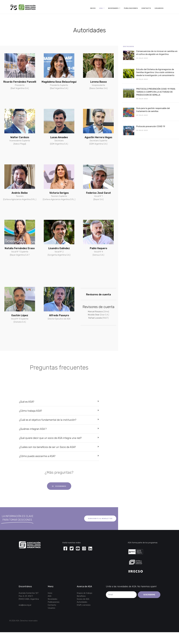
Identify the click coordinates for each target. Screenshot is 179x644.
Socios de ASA (83, 599)
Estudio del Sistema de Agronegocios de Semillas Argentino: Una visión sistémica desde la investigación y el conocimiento (155, 72)
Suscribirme (149, 595)
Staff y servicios (84, 605)
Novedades (113, 8)
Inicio (93, 8)
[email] (121, 595)
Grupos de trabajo (85, 593)
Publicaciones (131, 8)
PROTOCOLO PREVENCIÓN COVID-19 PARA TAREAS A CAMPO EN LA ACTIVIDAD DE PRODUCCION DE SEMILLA (156, 92)
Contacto (146, 8)
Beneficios (81, 596)
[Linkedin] (90, 549)
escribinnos (59, 486)
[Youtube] (78, 549)
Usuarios (159, 8)
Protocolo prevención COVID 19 (151, 126)
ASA (101, 8)
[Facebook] (65, 549)
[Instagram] (84, 549)
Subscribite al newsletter (100, 519)
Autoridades (82, 602)
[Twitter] (72, 549)
